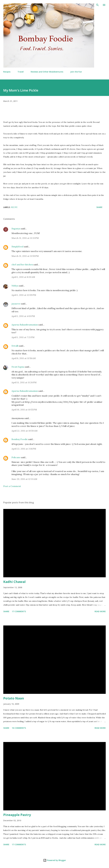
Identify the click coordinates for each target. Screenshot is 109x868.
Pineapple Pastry (17, 815)
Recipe (14, 207)
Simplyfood (17, 247)
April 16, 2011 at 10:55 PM (24, 410)
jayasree (16, 304)
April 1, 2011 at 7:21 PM (23, 337)
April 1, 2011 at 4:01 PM (23, 316)
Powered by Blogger (55, 860)
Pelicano (16, 457)
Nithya (15, 286)
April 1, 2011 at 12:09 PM (24, 295)
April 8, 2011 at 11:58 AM (24, 358)
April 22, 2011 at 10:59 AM (24, 431)
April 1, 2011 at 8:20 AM (23, 277)
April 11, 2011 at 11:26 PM (24, 382)
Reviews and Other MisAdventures (47, 72)
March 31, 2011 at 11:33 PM (25, 238)
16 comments (19, 728)
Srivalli (15, 346)
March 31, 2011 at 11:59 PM (25, 256)
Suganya (16, 229)
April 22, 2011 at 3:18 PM (24, 449)
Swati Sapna (18, 367)
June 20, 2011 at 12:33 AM (24, 479)
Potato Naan (14, 698)
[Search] (97, 5)
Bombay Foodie (20, 439)
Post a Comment (12, 486)
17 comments (19, 611)
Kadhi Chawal (14, 582)
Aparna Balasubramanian (25, 325)
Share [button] (99, 207)
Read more (100, 611)
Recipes (7, 72)
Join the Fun (76, 72)
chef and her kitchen (22, 264)
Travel (21, 72)
